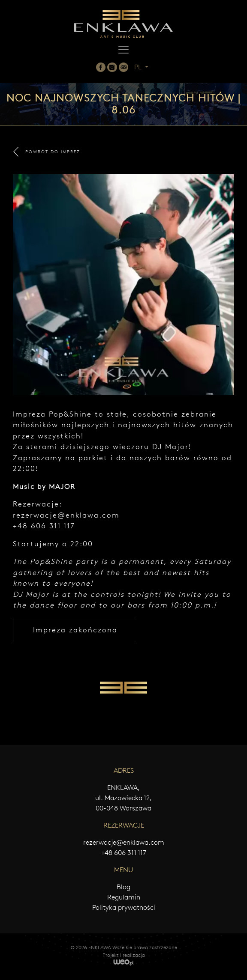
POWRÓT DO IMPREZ (47, 152)
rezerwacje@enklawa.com (66, 515)
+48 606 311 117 (124, 853)
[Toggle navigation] (123, 50)
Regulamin (124, 897)
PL (139, 67)
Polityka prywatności (124, 907)
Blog (123, 887)
